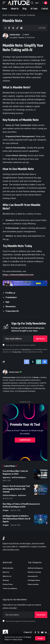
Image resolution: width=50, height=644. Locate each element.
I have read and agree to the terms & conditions (20, 345)
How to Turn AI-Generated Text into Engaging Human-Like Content (16, 489)
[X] (38, 632)
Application (7, 477)
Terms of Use (17, 639)
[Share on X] (13, 28)
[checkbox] (4, 345)
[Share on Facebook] (9, 28)
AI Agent (6, 510)
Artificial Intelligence (19, 477)
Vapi (7, 302)
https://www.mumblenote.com (18, 275)
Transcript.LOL (12, 311)
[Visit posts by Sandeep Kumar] (5, 372)
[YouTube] (42, 632)
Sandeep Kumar (15, 34)
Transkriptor (11, 297)
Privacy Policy (17, 352)
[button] (40, 638)
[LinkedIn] (46, 632)
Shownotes (11, 306)
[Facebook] (35, 632)
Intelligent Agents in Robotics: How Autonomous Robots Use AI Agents (16, 519)
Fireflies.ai (10, 293)
